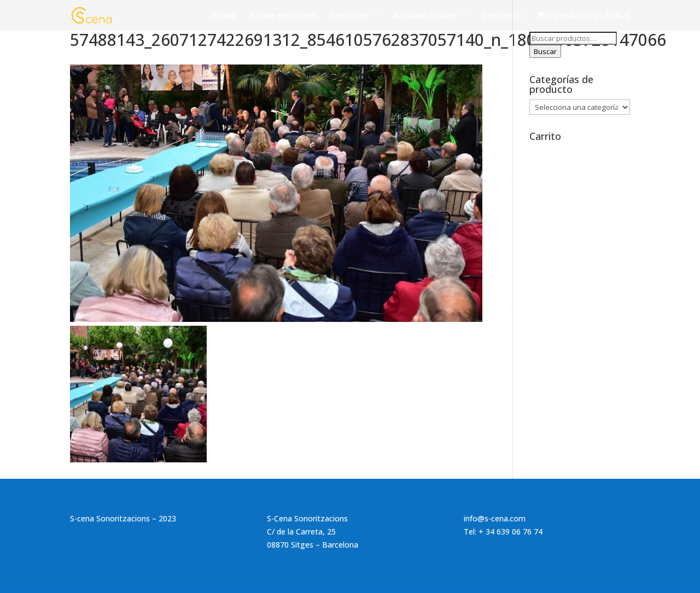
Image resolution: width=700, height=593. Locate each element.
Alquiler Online (425, 16)
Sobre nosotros (284, 16)
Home (224, 16)
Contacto (502, 16)
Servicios (350, 16)
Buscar (545, 51)
